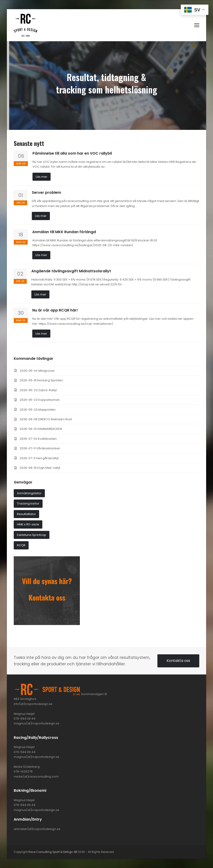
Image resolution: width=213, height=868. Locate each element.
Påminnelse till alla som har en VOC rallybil (72, 153)
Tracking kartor (28, 504)
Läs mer (42, 177)
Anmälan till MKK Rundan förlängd (64, 232)
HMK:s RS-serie (28, 524)
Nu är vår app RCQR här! (55, 310)
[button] (197, 25)
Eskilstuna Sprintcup (32, 535)
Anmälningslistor (29, 493)
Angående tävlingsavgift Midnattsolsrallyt (71, 271)
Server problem (46, 192)
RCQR (21, 545)
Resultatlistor (26, 514)
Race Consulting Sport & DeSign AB (53, 852)
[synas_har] (47, 624)
